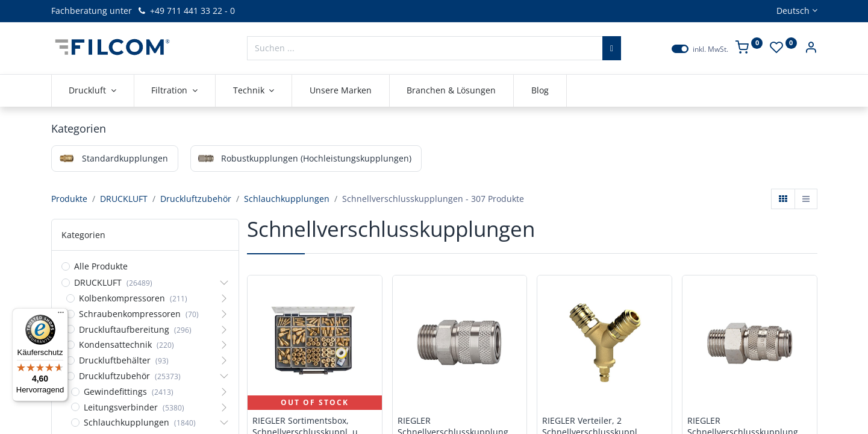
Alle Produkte (101, 266)
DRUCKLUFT (124, 199)
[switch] (680, 49)
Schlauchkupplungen (287, 199)
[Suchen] (612, 48)
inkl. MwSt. (710, 49)
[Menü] (61, 315)
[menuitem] (341, 90)
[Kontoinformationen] (811, 49)
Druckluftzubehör (196, 199)
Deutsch (793, 11)
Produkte (69, 199)
